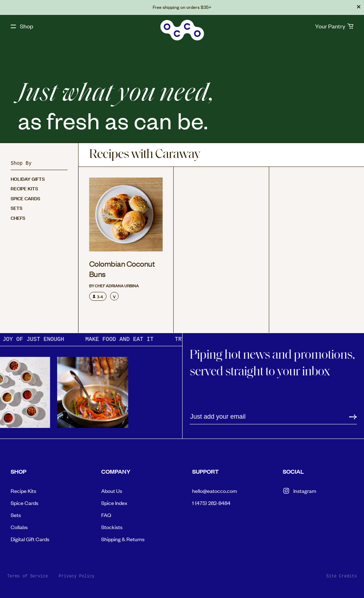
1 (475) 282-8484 (211, 503)
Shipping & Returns (123, 539)
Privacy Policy (77, 576)
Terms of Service (28, 576)
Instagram (299, 491)
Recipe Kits (24, 188)
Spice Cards (25, 198)
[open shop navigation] (22, 26)
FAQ (106, 515)
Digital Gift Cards (30, 539)
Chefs (18, 218)
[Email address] (273, 417)
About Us (112, 491)
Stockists (112, 527)
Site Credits (342, 576)
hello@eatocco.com (214, 491)
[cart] (334, 26)
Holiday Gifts (28, 178)
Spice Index (114, 503)
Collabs (19, 527)
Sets (17, 208)
